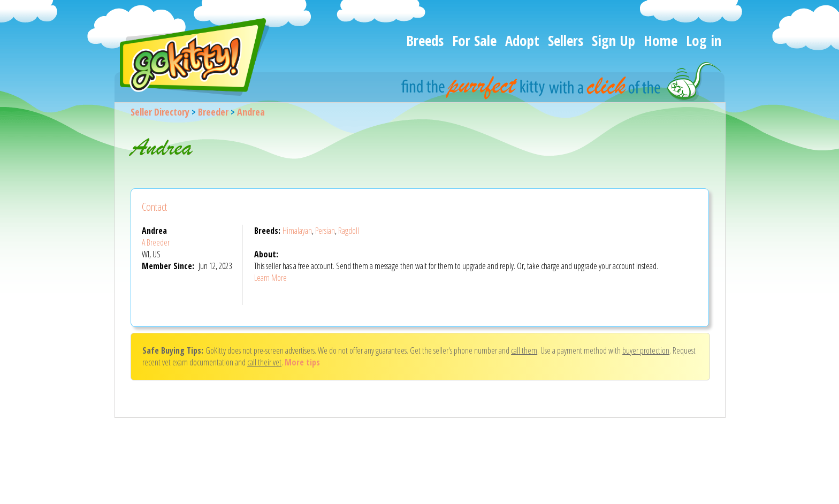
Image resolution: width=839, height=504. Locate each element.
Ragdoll (349, 231)
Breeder (213, 112)
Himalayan (297, 231)
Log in (704, 40)
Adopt (522, 40)
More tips (302, 362)
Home (661, 40)
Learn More (270, 278)
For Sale (474, 40)
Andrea (251, 112)
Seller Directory (160, 112)
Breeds (425, 40)
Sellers (566, 40)
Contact (154, 207)
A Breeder (156, 242)
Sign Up (613, 40)
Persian (325, 231)
